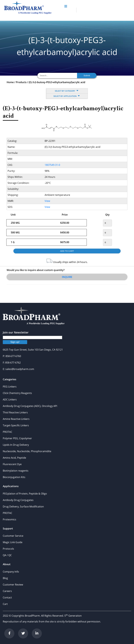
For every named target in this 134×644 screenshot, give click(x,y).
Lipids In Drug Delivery (16, 445)
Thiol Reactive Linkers (15, 412)
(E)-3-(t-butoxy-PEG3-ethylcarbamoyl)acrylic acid (57, 82)
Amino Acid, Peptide (14, 458)
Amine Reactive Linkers (16, 419)
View (47, 201)
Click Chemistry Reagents (17, 393)
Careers (7, 591)
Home (10, 82)
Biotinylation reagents (16, 471)
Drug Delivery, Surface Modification (23, 507)
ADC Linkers (10, 400)
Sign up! (15, 342)
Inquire (67, 277)
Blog (5, 578)
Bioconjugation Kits (14, 477)
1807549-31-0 (52, 165)
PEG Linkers (10, 387)
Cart (5, 604)
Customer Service (13, 536)
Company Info (11, 572)
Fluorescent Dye (12, 464)
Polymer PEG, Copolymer (17, 438)
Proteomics (9, 519)
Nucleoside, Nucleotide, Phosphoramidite (27, 451)
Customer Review (13, 585)
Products (21, 82)
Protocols (8, 549)
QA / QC (7, 555)
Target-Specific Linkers (16, 425)
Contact (7, 598)
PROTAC (7, 432)
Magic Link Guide (13, 542)
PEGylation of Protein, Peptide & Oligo (25, 494)
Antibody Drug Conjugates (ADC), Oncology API (30, 406)
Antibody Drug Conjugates (18, 500)
